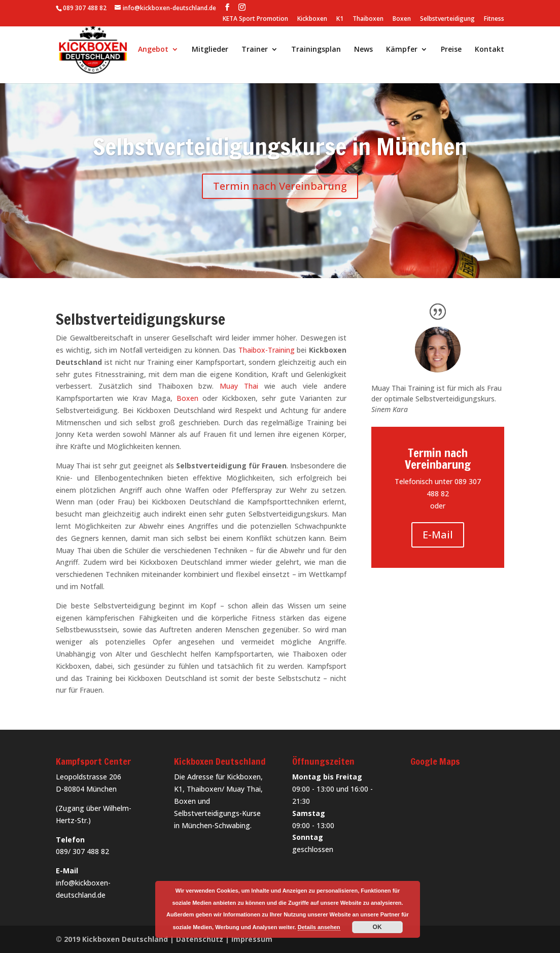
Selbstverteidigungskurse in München (280, 146)
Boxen (402, 19)
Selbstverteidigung (447, 19)
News (363, 50)
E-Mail (438, 535)
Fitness (494, 19)
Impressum (252, 939)
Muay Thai (239, 386)
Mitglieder (210, 50)
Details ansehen (319, 927)
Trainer (255, 50)
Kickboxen (312, 19)
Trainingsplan (316, 50)
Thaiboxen (368, 19)
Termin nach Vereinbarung (280, 186)
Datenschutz (200, 939)
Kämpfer (402, 50)
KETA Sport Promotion (255, 19)
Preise (451, 50)
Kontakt (489, 50)
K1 (340, 19)
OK (377, 927)
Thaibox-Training (267, 350)
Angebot (153, 50)
